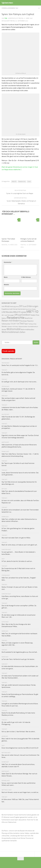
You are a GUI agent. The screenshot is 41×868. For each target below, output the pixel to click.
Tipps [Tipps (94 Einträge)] (26, 324)
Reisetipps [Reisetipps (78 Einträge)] (24, 321)
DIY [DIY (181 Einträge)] (21, 306)
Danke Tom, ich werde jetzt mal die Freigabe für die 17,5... (20, 365)
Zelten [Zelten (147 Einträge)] (22, 332)
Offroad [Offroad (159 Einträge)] (18, 315)
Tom (6, 18)
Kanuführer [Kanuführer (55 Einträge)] (29, 309)
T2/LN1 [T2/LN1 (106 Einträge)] (13, 324)
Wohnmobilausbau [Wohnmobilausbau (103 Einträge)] (27, 329)
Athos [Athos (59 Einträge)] (17, 307)
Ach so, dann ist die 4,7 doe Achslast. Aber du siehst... (19, 732)
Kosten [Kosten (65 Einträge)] (34, 309)
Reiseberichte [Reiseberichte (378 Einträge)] (15, 318)
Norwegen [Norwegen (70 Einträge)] (11, 315)
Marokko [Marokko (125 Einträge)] (9, 312)
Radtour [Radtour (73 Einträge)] (4, 318)
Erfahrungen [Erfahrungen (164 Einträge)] (33, 306)
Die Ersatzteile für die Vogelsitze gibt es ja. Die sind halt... (20, 652)
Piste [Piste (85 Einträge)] (38, 315)
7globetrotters (7, 3)
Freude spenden (8, 351)
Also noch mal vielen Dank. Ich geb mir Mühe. (16, 538)
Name (6, 277)
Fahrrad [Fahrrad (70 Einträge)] (15, 309)
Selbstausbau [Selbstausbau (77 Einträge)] (6, 324)
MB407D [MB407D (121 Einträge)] (17, 312)
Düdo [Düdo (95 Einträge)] (25, 306)
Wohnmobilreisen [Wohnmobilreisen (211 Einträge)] (10, 332)
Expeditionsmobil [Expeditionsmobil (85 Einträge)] (7, 309)
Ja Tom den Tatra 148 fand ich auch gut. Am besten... (18, 659)
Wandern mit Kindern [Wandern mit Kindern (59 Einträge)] (13, 327)
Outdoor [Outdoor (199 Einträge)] (26, 315)
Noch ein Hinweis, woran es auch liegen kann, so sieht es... (20, 792)
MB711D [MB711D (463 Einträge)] (32, 312)
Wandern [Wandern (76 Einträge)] (4, 326)
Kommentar (8, 262)
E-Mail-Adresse (26, 277)
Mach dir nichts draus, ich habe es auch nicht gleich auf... (20, 545)
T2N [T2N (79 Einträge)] (18, 324)
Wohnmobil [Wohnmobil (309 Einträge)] (13, 329)
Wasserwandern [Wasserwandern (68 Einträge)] (23, 326)
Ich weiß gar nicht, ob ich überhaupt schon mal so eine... (19, 382)
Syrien (29, 182)
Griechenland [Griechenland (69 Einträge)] (22, 309)
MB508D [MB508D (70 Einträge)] (24, 312)
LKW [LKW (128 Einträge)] (4, 312)
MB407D (14, 182)
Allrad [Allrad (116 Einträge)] (7, 306)
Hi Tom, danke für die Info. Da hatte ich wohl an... (17, 561)
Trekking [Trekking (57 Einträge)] (30, 324)
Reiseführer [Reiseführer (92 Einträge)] (29, 318)
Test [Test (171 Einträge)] (22, 324)
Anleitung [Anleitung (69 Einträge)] (12, 306)
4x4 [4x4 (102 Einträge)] (3, 306)
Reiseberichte (22, 182)
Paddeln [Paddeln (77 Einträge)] (33, 315)
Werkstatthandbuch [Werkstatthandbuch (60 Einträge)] (33, 327)
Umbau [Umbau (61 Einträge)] (35, 324)
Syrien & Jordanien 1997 (10, 8)
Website (6, 285)
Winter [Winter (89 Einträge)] (4, 330)
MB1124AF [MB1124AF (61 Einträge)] (5, 315)
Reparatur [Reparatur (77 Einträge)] (30, 321)
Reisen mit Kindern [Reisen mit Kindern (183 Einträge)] (11, 321)
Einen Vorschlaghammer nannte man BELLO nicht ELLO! (20, 748)
